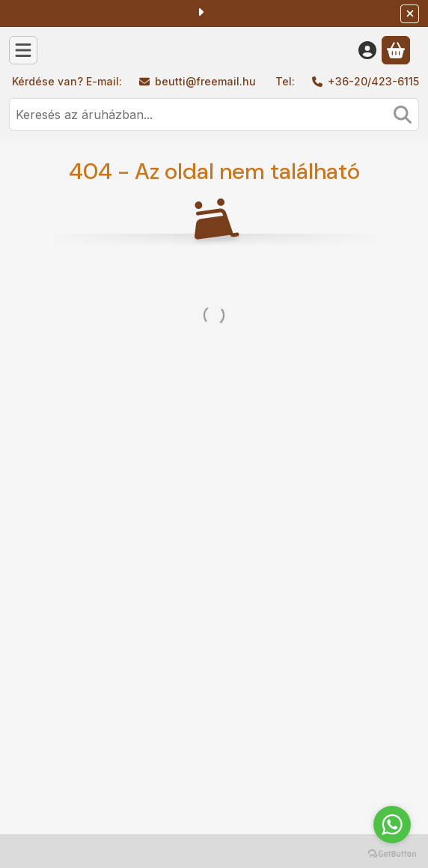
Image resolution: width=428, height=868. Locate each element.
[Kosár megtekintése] (396, 50)
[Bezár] (410, 14)
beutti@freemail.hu (205, 81)
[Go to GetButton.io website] (392, 853)
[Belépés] (367, 50)
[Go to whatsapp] (392, 825)
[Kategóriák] (23, 50)
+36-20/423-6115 (373, 81)
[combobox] (214, 115)
